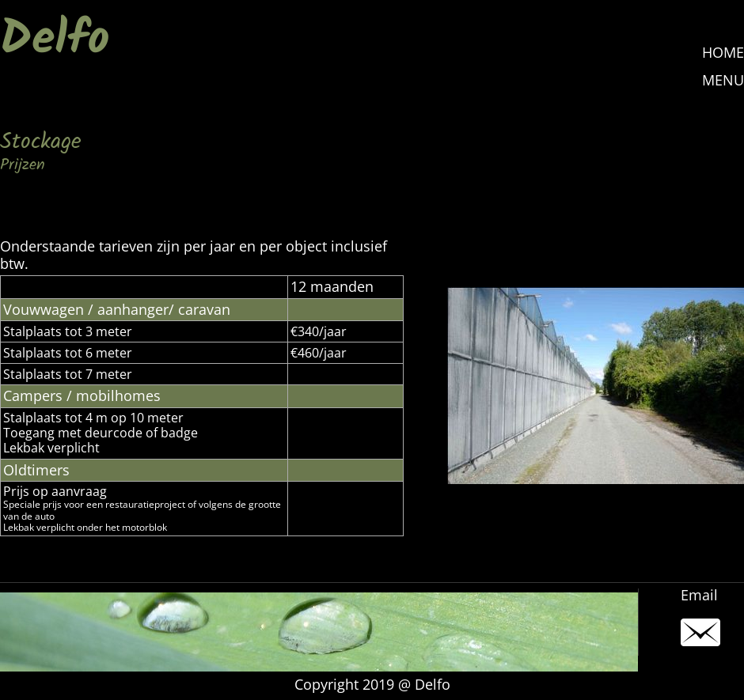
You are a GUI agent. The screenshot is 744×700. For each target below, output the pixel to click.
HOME (723, 52)
